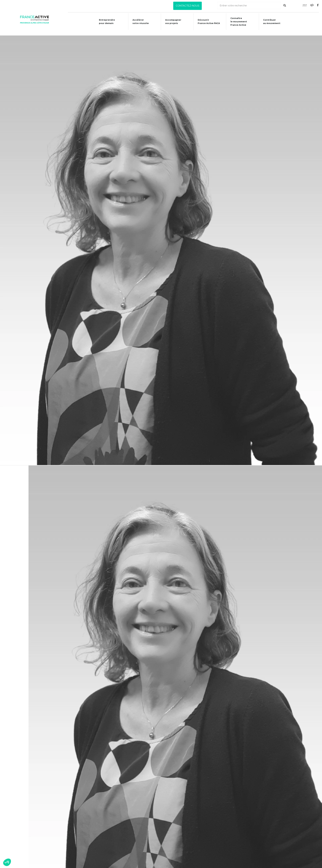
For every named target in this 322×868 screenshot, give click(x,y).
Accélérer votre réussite (138, 22)
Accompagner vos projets (172, 22)
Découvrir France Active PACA (208, 22)
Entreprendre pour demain (104, 22)
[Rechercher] (285, 5)
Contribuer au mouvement (272, 22)
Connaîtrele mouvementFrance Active (238, 22)
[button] (187, 6)
